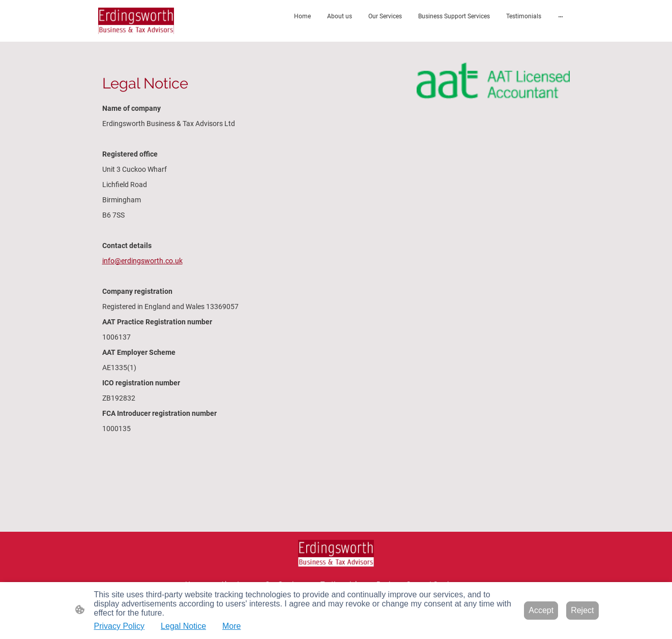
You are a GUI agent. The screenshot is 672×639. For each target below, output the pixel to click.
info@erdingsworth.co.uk (142, 261)
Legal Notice (183, 626)
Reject (582, 610)
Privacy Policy (120, 626)
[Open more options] (561, 16)
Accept (541, 610)
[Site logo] (136, 21)
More (231, 626)
